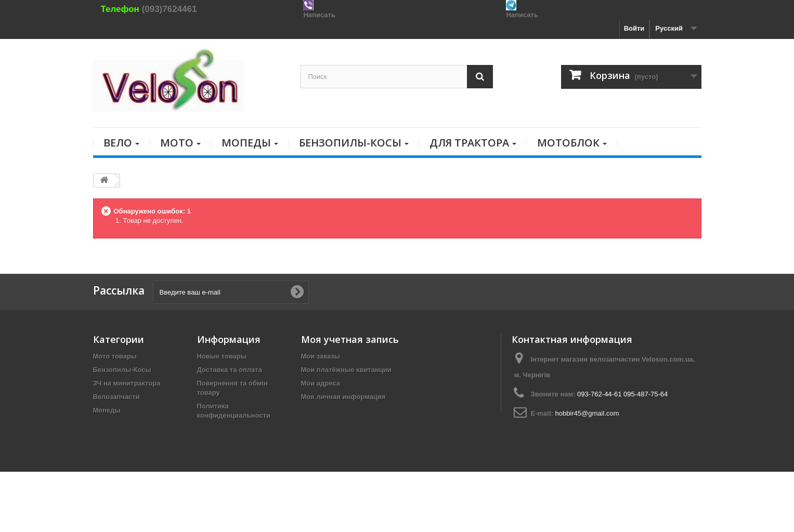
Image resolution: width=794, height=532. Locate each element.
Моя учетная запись (350, 339)
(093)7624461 (170, 9)
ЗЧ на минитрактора (127, 383)
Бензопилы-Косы (122, 370)
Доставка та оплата (230, 370)
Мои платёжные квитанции (346, 370)
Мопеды (107, 410)
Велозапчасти (116, 397)
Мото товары (115, 356)
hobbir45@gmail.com (587, 413)
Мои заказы (321, 356)
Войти (634, 28)
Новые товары (222, 356)
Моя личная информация (343, 397)
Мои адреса (321, 383)
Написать (319, 15)
